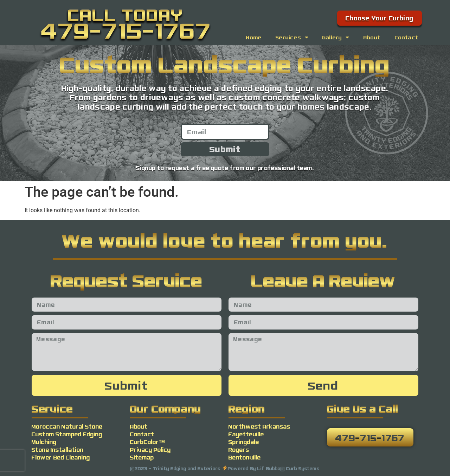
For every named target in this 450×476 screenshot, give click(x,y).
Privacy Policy (150, 449)
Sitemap (142, 457)
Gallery (336, 37)
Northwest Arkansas (259, 426)
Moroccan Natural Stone (67, 426)
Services (292, 37)
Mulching (44, 442)
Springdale (244, 442)
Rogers (239, 449)
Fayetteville (246, 434)
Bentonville (245, 457)
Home (254, 37)
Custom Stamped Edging (67, 434)
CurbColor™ (148, 442)
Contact (407, 37)
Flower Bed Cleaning (61, 457)
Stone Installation (58, 449)
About (372, 37)
